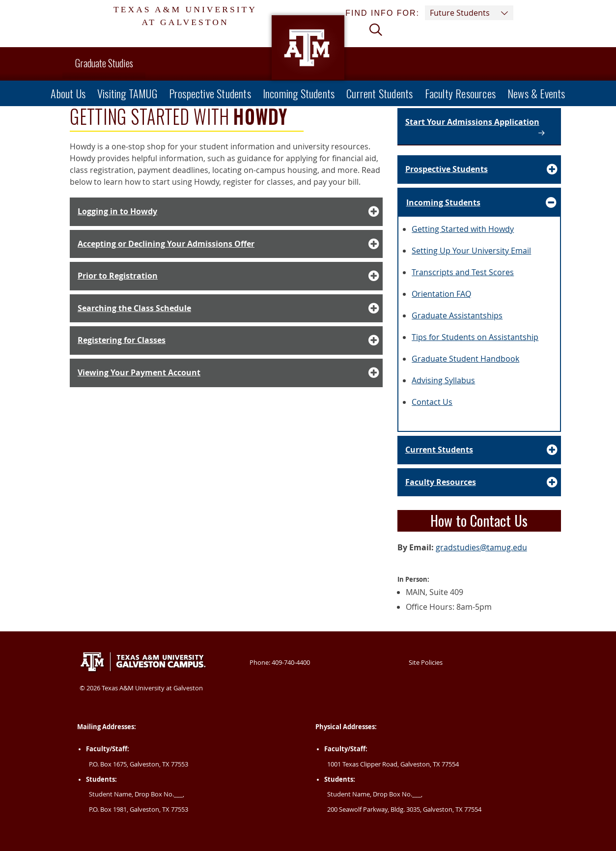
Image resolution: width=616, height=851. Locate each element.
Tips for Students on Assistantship (475, 337)
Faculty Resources (460, 93)
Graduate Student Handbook (465, 359)
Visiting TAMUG (127, 93)
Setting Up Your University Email (471, 251)
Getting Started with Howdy (463, 229)
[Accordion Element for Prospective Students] (479, 170)
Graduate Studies (104, 63)
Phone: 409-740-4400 (280, 662)
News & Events (536, 93)
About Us (68, 93)
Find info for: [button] (429, 13)
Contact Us (432, 402)
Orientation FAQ (441, 294)
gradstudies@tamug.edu (481, 547)
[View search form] (380, 36)
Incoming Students (299, 93)
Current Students (379, 93)
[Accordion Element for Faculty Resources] (479, 482)
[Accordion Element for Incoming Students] (479, 203)
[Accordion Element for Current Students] (479, 450)
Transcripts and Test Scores (463, 272)
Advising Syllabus (443, 380)
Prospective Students (210, 93)
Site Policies (426, 662)
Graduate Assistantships (457, 315)
